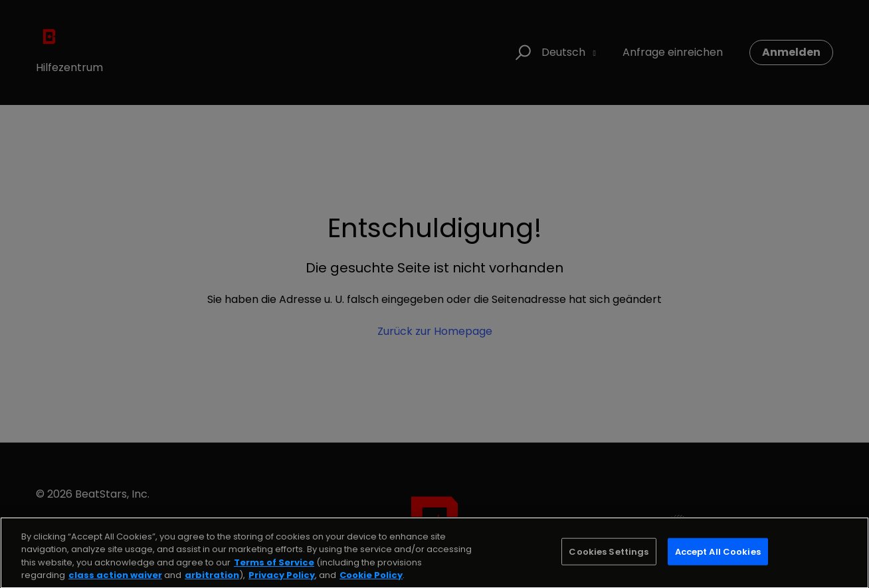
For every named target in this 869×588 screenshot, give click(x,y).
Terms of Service (274, 572)
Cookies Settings (609, 561)
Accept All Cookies (718, 561)
